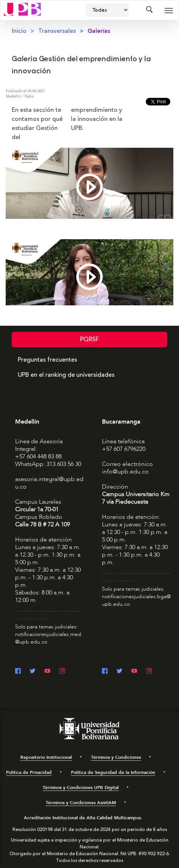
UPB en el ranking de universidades (66, 375)
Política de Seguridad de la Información (113, 772)
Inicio (19, 31)
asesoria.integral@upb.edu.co (49, 483)
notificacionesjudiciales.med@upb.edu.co (48, 638)
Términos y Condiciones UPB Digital (81, 788)
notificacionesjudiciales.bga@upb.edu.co (136, 600)
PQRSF (89, 339)
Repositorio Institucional (46, 757)
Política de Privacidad (29, 772)
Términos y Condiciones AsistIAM (81, 803)
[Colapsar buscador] (149, 10)
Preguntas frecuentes (47, 360)
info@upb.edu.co (125, 472)
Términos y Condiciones (116, 757)
